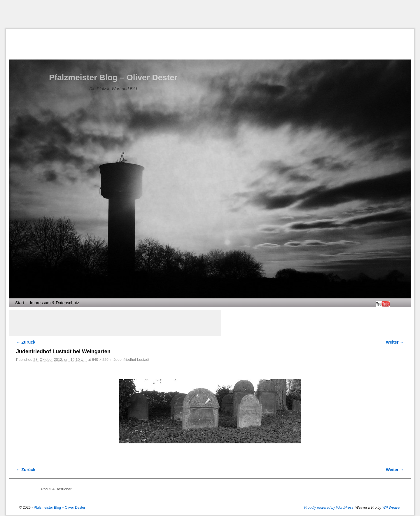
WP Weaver (392, 508)
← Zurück (26, 342)
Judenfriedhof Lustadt (131, 360)
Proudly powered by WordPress (329, 508)
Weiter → (395, 342)
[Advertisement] (210, 14)
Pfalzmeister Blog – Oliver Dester (113, 77)
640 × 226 (100, 360)
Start (20, 303)
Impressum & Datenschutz (54, 303)
